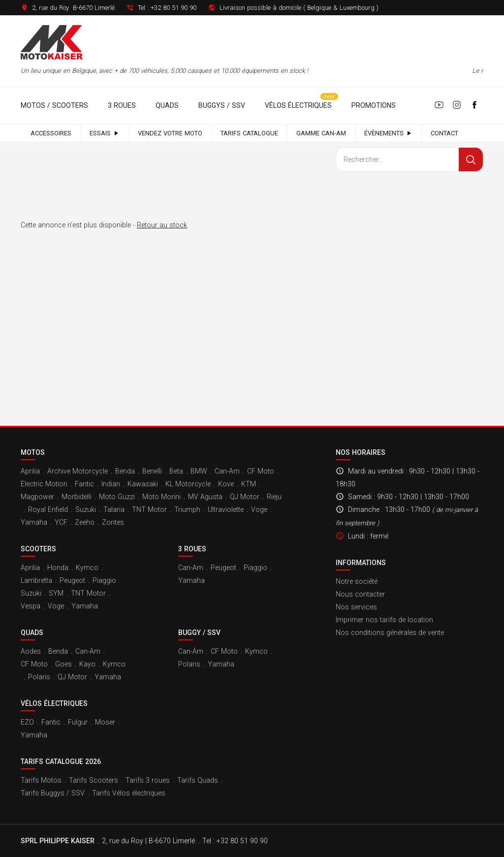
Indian (111, 484)
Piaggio (104, 580)
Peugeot (72, 580)
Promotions (374, 105)
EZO (27, 722)
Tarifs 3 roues (148, 780)
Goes (63, 664)
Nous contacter (360, 594)
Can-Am (227, 471)
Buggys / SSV (222, 105)
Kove (226, 484)
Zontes (113, 522)
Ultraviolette (226, 509)
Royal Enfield (48, 509)
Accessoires (51, 133)
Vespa (31, 606)
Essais (105, 133)
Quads (167, 105)
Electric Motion (44, 484)
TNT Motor (149, 509)
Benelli (152, 471)
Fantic (84, 484)
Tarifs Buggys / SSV (53, 793)
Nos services (356, 607)
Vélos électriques (298, 105)
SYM (56, 593)
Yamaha (34, 522)
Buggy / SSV (199, 633)
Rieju (274, 497)
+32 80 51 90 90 (173, 8)
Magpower (37, 497)
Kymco (87, 568)
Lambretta (36, 580)
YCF (61, 522)
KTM (249, 484)
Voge (259, 509)
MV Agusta (205, 497)
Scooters (38, 549)
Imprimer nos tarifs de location (384, 620)
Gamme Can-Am (321, 133)
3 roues (122, 105)
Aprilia (30, 471)
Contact (444, 133)
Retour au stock (162, 225)
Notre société (357, 581)
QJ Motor (245, 497)
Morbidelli (77, 497)
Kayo (87, 664)
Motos (33, 452)
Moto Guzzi (117, 497)
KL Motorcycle (188, 484)
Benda (125, 471)
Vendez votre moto (170, 133)
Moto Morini (161, 497)
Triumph (187, 509)
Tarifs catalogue (249, 133)
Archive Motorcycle (78, 471)
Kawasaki (143, 484)
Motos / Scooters (54, 105)
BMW (199, 471)
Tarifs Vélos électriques (129, 793)
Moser (105, 722)
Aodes (31, 651)
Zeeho (85, 522)
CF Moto (261, 471)
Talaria (114, 509)
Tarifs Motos (41, 780)
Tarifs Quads (198, 780)
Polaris (39, 677)
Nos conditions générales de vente (390, 633)
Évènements (388, 133)
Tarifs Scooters (94, 780)
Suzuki (86, 509)
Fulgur (78, 722)
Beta (176, 471)
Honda (58, 568)
